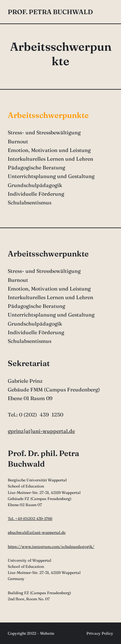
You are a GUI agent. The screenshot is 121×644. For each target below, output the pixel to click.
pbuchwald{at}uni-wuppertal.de (37, 532)
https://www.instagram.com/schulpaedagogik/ (51, 546)
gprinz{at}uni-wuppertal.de (41, 431)
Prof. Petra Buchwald (50, 12)
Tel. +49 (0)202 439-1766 (30, 519)
